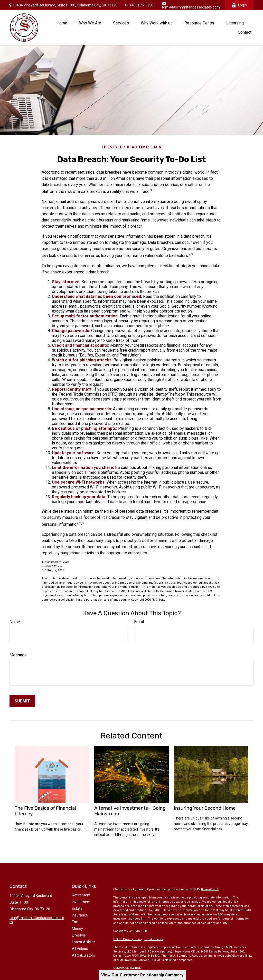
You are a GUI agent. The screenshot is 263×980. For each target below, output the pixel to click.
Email (139, 622)
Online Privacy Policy (128, 939)
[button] (62, 23)
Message (18, 655)
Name (15, 622)
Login (239, 5)
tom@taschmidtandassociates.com (191, 5)
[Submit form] (22, 701)
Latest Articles (84, 942)
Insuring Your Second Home (205, 808)
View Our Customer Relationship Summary (142, 975)
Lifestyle (79, 935)
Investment (81, 902)
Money (77, 929)
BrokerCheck (210, 889)
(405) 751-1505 (140, 5)
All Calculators (83, 955)
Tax (75, 922)
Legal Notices (154, 939)
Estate (77, 908)
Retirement (81, 895)
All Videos (80, 949)
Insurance (80, 915)
